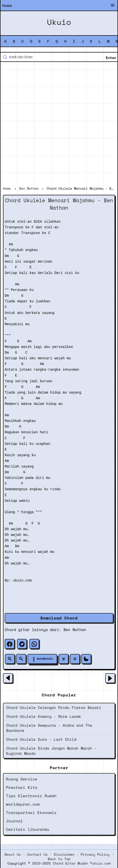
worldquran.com (23, 804)
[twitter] (22, 644)
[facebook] (10, 644)
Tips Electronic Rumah (31, 796)
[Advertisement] (59, 125)
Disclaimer (64, 854)
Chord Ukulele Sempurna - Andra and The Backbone (49, 728)
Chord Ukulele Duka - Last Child (41, 739)
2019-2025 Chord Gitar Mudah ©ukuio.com (71, 863)
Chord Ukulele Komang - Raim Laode (43, 716)
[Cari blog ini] (59, 57)
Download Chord (59, 618)
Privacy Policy (95, 854)
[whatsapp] (34, 644)
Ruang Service (22, 779)
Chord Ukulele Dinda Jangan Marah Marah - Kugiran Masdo (51, 751)
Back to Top (59, 859)
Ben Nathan (75, 630)
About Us (12, 854)
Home (7, 5)
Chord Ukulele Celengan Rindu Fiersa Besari (54, 707)
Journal (14, 821)
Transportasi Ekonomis (31, 813)
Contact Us (37, 854)
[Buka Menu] (113, 6)
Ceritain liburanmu (28, 829)
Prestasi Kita (22, 787)
